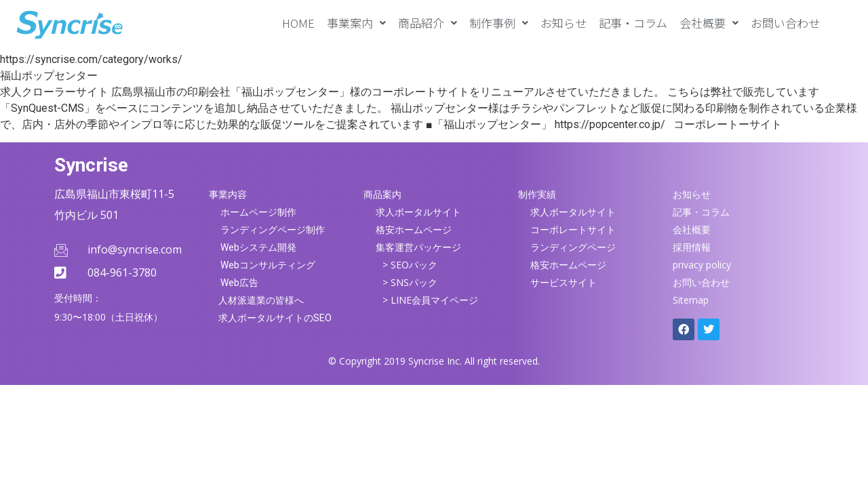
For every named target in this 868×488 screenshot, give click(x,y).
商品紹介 (428, 23)
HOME (298, 23)
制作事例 (499, 23)
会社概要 (709, 23)
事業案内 (356, 23)
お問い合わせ (785, 23)
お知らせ (564, 23)
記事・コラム (633, 23)
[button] (356, 23)
